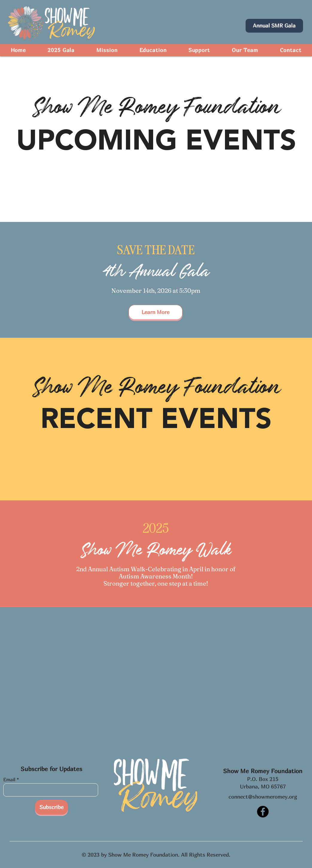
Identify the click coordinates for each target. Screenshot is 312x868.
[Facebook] (263, 812)
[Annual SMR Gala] (274, 26)
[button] (153, 50)
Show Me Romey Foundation (263, 771)
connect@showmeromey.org (263, 797)
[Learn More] (156, 312)
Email (9, 779)
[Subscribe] (51, 807)
